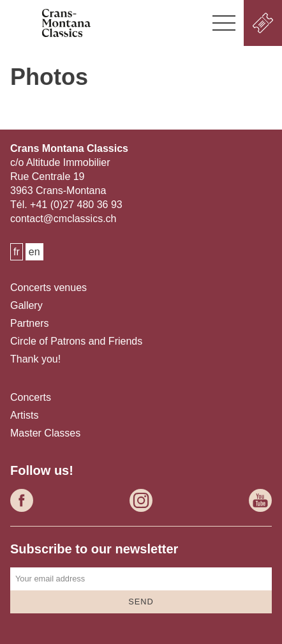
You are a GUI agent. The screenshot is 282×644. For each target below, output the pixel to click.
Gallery (26, 305)
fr (17, 252)
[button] (224, 23)
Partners (29, 323)
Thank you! (35, 359)
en (34, 252)
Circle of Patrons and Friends (76, 341)
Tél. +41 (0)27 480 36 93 (66, 205)
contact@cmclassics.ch (63, 219)
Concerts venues (48, 288)
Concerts (31, 397)
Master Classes (45, 433)
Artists (24, 415)
